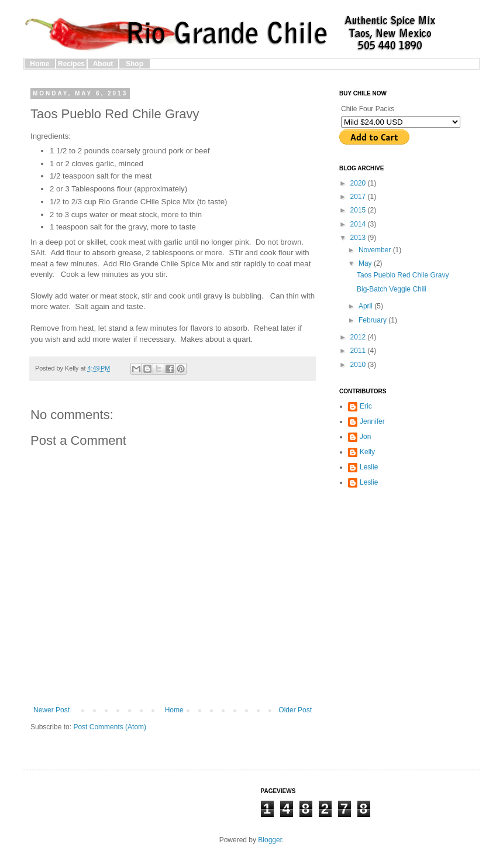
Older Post (295, 710)
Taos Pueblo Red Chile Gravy (403, 275)
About (103, 64)
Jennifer (372, 421)
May (366, 263)
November (376, 250)
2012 (359, 337)
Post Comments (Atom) (110, 727)
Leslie (369, 467)
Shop (135, 64)
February (373, 320)
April (366, 306)
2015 (359, 210)
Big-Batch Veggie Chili (392, 289)
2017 (359, 197)
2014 (359, 224)
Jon (365, 437)
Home (39, 64)
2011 (359, 351)
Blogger (270, 840)
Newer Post (51, 710)
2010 (359, 365)
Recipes (71, 64)
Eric (366, 406)
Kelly (367, 452)
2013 (359, 238)
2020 (359, 183)
